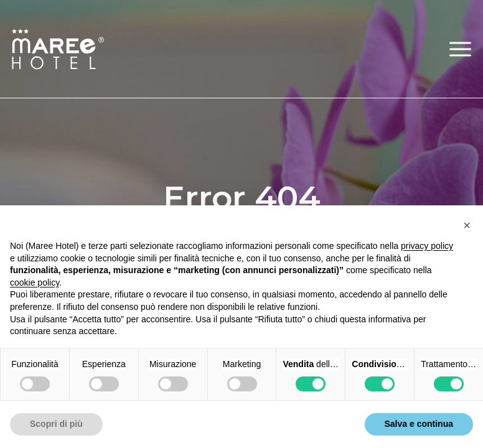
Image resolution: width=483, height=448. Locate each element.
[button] (460, 49)
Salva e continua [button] (419, 424)
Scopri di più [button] (56, 424)
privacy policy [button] (427, 246)
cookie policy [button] (35, 282)
